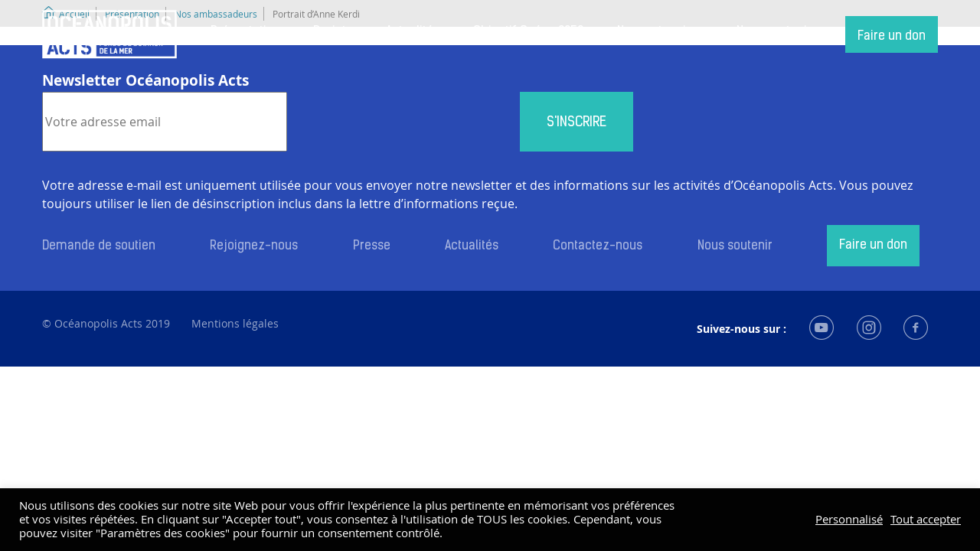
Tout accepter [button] (926, 520)
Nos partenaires (660, 32)
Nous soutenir (774, 32)
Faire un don (892, 37)
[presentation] (403, 122)
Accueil (109, 34)
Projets (333, 32)
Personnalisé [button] (849, 520)
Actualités (413, 32)
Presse (372, 246)
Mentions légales (235, 323)
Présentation (245, 32)
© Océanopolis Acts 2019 (106, 323)
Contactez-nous (598, 246)
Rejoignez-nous (254, 246)
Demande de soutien (99, 246)
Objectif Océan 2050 (528, 32)
